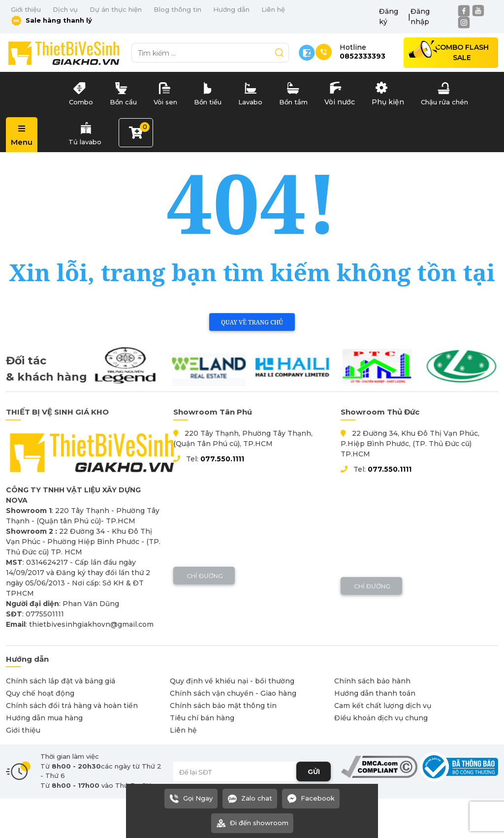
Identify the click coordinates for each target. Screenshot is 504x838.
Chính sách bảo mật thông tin (223, 706)
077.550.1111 (222, 459)
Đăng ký (389, 16)
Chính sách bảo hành (372, 681)
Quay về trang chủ (252, 322)
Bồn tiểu (208, 92)
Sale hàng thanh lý (51, 21)
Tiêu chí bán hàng (202, 718)
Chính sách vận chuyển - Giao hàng (233, 693)
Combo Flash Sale (462, 52)
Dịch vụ (65, 9)
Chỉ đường (204, 576)
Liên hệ (273, 9)
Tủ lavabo (85, 131)
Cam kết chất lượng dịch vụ (383, 706)
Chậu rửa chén (444, 92)
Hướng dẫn (231, 9)
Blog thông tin (177, 9)
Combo (81, 92)
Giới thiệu (26, 9)
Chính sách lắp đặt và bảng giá (61, 681)
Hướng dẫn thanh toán (375, 693)
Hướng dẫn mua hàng (44, 718)
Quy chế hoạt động (40, 693)
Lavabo (250, 92)
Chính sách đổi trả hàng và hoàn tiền (72, 706)
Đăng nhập (420, 16)
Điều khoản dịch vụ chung (381, 718)
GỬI (314, 772)
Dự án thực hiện (116, 9)
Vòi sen (165, 92)
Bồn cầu (123, 92)
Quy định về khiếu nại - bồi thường (232, 681)
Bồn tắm (293, 92)
